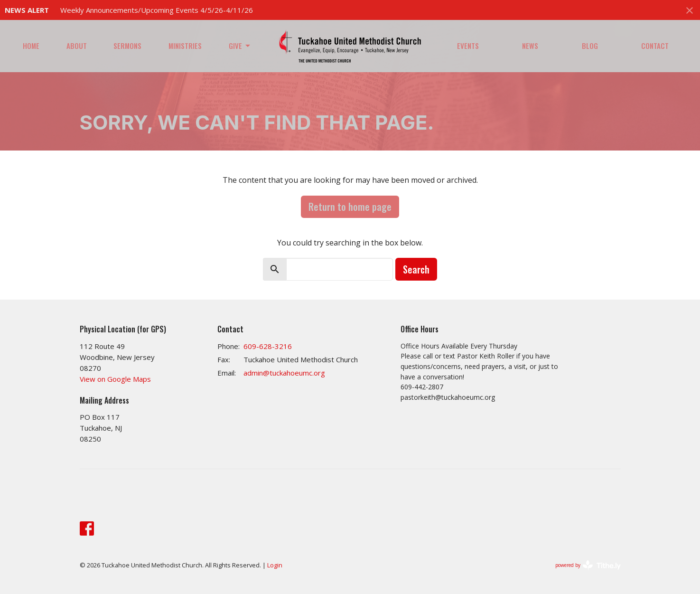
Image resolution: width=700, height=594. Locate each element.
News (530, 46)
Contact (655, 46)
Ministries (185, 46)
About (77, 46)
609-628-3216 (268, 346)
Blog (590, 46)
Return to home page (350, 207)
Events (468, 46)
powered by (588, 565)
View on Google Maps (115, 379)
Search (416, 269)
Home (31, 46)
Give (240, 46)
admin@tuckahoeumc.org (284, 373)
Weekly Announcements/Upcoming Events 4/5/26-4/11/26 (157, 10)
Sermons (127, 46)
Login (275, 565)
